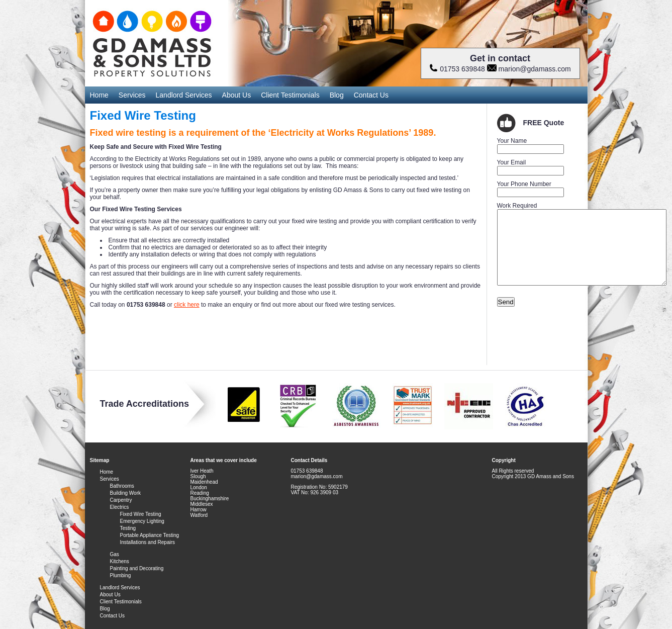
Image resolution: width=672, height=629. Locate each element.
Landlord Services (184, 95)
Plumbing (121, 575)
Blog (337, 95)
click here (187, 305)
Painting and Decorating (137, 568)
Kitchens (120, 561)
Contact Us (371, 95)
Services (132, 95)
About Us (237, 95)
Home (99, 95)
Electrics (120, 507)
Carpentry (121, 500)
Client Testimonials (290, 95)
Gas (115, 554)
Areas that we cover (214, 460)
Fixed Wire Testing (141, 514)
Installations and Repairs (148, 542)
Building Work (126, 493)
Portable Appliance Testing (150, 535)
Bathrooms (122, 486)
